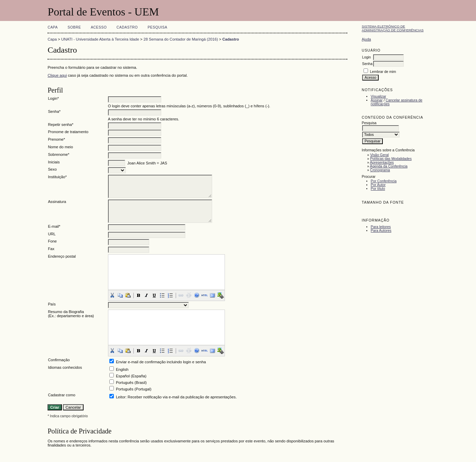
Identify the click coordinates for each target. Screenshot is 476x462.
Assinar (377, 100)
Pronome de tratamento (68, 132)
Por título (378, 189)
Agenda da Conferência (389, 166)
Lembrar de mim (383, 72)
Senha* (54, 111)
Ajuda (366, 39)
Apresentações (382, 163)
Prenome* (56, 139)
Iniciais (54, 162)
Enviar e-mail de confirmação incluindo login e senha (161, 362)
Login (366, 57)
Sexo (52, 169)
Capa (53, 27)
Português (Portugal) (134, 389)
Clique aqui (57, 75)
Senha (367, 64)
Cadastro (127, 27)
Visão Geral (379, 155)
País (52, 304)
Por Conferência (384, 181)
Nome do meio (60, 147)
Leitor (121, 397)
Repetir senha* (61, 125)
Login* (53, 98)
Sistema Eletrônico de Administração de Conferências (393, 28)
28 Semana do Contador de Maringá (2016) (181, 39)
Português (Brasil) (131, 383)
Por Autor (378, 185)
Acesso (99, 27)
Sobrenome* (58, 154)
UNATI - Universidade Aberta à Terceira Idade (100, 39)
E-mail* (54, 226)
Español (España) (131, 376)
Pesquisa (157, 27)
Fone (52, 241)
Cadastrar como (62, 395)
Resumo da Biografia (66, 312)
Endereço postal (62, 256)
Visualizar (378, 96)
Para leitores (381, 227)
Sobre (74, 27)
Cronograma (380, 170)
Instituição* (57, 177)
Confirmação (59, 360)
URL (52, 234)
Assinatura (57, 202)
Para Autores (381, 231)
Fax (51, 249)
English (122, 369)
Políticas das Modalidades (391, 159)
